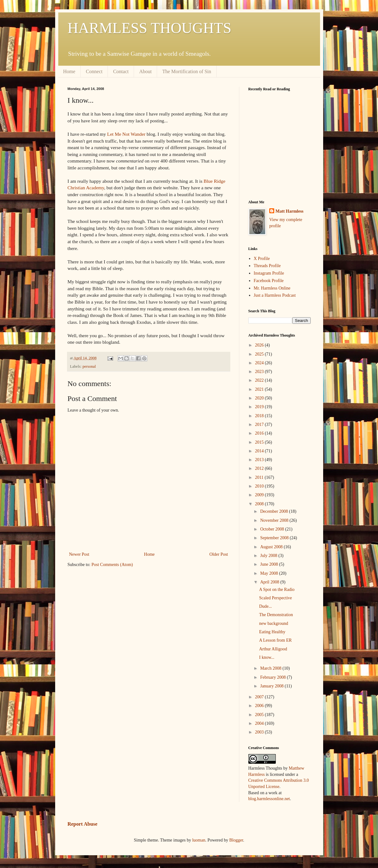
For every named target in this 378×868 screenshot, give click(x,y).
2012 (260, 468)
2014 (260, 451)
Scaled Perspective (275, 598)
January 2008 (273, 686)
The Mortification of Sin (187, 71)
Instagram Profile (269, 273)
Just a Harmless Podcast (275, 295)
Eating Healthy (272, 632)
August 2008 (272, 547)
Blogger (236, 840)
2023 (260, 372)
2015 (260, 442)
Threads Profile (267, 266)
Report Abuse (83, 824)
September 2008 (275, 538)
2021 (260, 389)
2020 (260, 398)
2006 (260, 706)
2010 (260, 486)
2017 (260, 425)
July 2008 (269, 556)
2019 (260, 407)
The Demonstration (276, 615)
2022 (260, 380)
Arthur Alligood (273, 649)
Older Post (219, 554)
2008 (260, 504)
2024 (260, 363)
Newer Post (79, 554)
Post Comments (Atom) (112, 565)
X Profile (262, 259)
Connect (94, 71)
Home (69, 71)
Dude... (265, 606)
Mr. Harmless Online (272, 288)
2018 (260, 416)
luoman (199, 840)
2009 (260, 495)
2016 (260, 433)
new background (273, 623)
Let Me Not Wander (126, 134)
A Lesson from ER (275, 640)
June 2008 (270, 564)
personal (89, 366)
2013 (260, 460)
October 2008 (273, 529)
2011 (260, 477)
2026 (260, 345)
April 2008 (270, 582)
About (146, 71)
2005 (260, 715)
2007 (260, 697)
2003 (260, 732)
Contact (121, 71)
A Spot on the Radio (277, 590)
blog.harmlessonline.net (269, 799)
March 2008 (271, 668)
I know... (267, 657)
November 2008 (275, 520)
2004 (260, 723)
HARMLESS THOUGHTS (150, 28)
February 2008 (274, 677)
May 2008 (270, 573)
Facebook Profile (269, 281)
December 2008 (275, 511)
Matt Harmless (289, 211)
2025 (260, 354)
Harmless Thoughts (265, 768)
